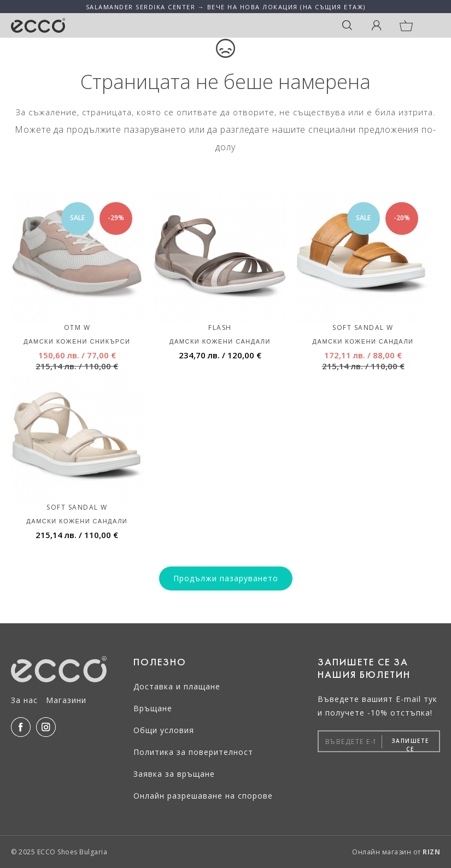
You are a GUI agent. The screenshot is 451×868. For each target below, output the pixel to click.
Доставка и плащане (177, 686)
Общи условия (164, 730)
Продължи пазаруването (226, 578)
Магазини (66, 700)
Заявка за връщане (174, 774)
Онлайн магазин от (396, 852)
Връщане (153, 708)
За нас (24, 700)
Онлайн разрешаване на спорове (203, 796)
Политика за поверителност (193, 752)
